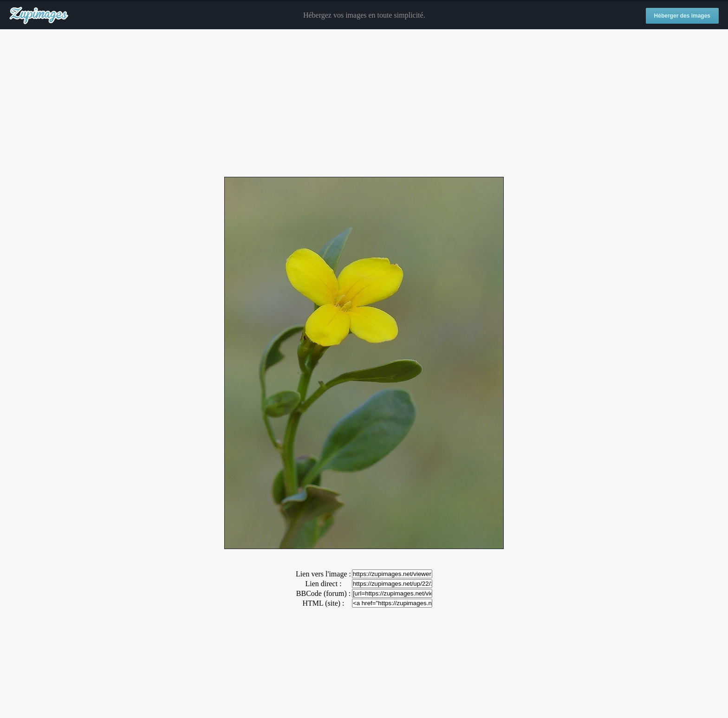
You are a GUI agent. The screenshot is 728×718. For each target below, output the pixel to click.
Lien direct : (323, 584)
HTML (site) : (323, 603)
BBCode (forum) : (323, 593)
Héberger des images (682, 16)
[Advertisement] (364, 103)
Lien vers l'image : (323, 574)
